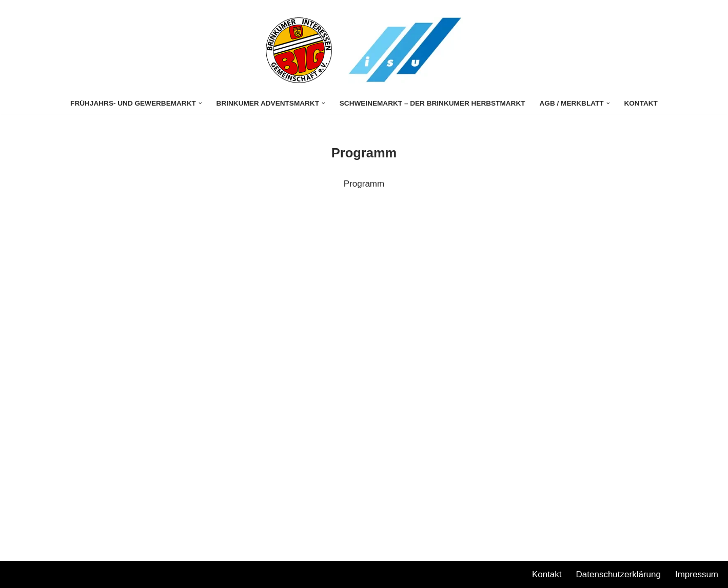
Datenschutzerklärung (618, 574)
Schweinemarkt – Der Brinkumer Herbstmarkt (432, 103)
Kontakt (641, 103)
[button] (200, 103)
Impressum (697, 574)
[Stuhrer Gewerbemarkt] (299, 50)
